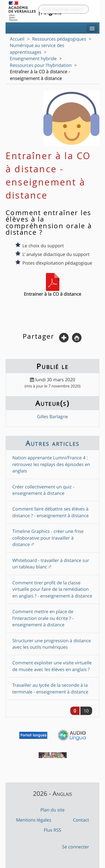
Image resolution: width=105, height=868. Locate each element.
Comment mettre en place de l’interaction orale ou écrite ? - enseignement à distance (43, 618)
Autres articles (52, 443)
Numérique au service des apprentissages (37, 49)
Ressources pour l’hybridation (41, 65)
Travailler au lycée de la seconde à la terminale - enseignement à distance (50, 688)
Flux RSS (52, 830)
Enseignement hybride (33, 58)
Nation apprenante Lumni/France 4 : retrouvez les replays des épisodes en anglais (51, 464)
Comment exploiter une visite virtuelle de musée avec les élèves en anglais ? (52, 666)
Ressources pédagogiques (59, 39)
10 (86, 711)
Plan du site (53, 810)
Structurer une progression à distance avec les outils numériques (52, 644)
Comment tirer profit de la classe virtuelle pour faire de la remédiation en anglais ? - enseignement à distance (52, 589)
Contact (81, 820)
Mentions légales (34, 820)
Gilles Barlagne (53, 417)
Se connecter (76, 847)
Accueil (17, 39)
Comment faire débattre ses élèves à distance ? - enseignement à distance (51, 512)
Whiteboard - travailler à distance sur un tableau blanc (51, 564)
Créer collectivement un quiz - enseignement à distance (43, 490)
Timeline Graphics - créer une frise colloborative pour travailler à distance (48, 538)
